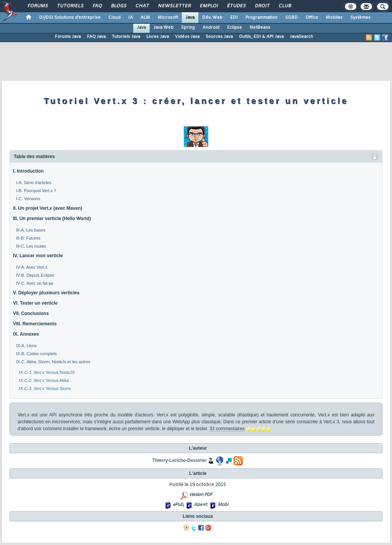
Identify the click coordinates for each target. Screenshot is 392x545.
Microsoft (168, 18)
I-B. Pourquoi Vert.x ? (36, 191)
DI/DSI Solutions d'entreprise (70, 18)
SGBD (292, 18)
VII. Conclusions (31, 313)
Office (312, 18)
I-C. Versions (28, 199)
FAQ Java (96, 37)
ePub (178, 505)
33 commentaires (227, 429)
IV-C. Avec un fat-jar (35, 283)
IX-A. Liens (26, 346)
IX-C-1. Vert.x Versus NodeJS (47, 372)
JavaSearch (301, 37)
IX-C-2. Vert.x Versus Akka (44, 380)
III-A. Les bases (31, 230)
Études (236, 6)
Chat (142, 6)
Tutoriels (70, 6)
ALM (145, 18)
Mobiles (334, 18)
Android (211, 28)
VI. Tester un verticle (35, 303)
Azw (198, 505)
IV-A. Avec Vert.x (32, 267)
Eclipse (234, 28)
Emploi (208, 6)
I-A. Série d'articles (34, 183)
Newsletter (174, 6)
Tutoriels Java (126, 37)
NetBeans (260, 28)
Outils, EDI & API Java (261, 37)
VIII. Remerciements (35, 324)
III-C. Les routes (31, 246)
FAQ (97, 6)
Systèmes (360, 18)
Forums (37, 6)
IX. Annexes (26, 334)
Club (284, 6)
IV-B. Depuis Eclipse (35, 275)
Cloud (114, 18)
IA (131, 18)
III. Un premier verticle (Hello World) (52, 219)
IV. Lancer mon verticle (38, 256)
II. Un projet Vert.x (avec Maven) (48, 208)
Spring (188, 28)
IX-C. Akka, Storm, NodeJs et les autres (53, 362)
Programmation (261, 18)
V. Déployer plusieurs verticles (46, 293)
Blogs (118, 6)
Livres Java (158, 37)
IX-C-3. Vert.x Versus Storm (45, 388)
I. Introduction (28, 171)
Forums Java (68, 37)
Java (190, 18)
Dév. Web (212, 18)
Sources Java (219, 37)
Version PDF (200, 495)
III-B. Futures (28, 238)
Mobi (223, 505)
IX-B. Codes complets (36, 354)
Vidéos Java (187, 37)
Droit (262, 6)
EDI (234, 18)
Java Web (163, 28)
